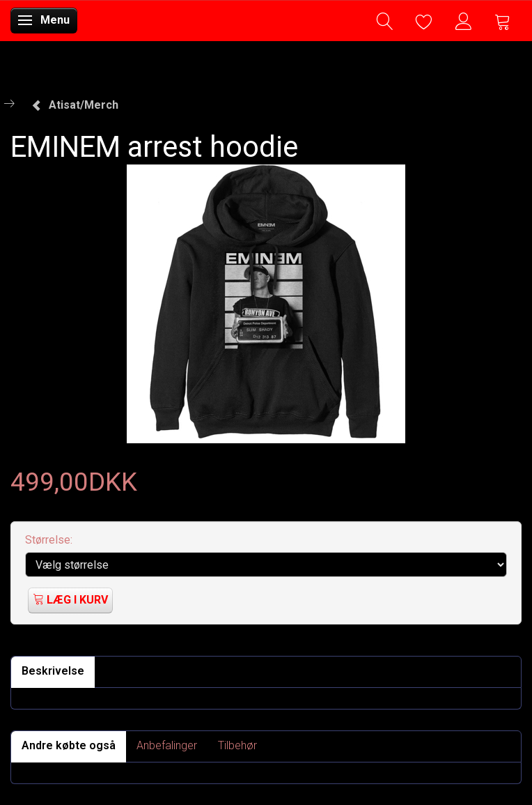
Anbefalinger (167, 745)
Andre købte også (69, 745)
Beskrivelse (53, 671)
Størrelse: (49, 540)
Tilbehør (237, 745)
